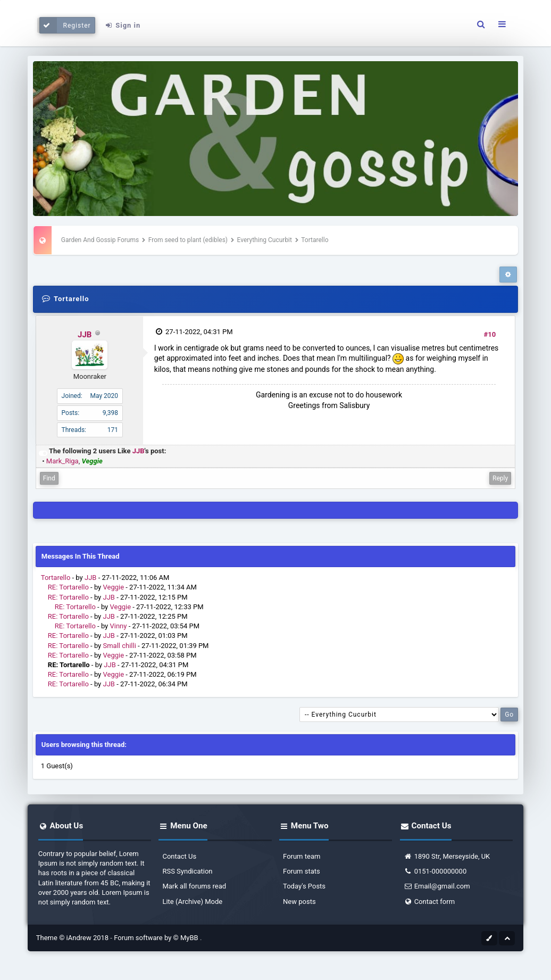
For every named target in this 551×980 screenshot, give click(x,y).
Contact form (429, 902)
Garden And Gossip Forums (100, 240)
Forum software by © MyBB (157, 938)
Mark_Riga (62, 461)
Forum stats (302, 871)
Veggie (114, 587)
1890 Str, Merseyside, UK (447, 856)
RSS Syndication (187, 871)
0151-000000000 (435, 871)
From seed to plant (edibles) (188, 240)
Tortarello (56, 578)
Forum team (302, 856)
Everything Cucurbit (265, 240)
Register (65, 25)
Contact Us (179, 856)
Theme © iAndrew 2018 (73, 938)
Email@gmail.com (437, 886)
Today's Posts (304, 886)
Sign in (122, 25)
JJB (85, 335)
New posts (299, 902)
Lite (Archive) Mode (192, 902)
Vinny (119, 626)
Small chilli (120, 646)
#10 (490, 334)
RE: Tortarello (68, 587)
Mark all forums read (194, 886)
